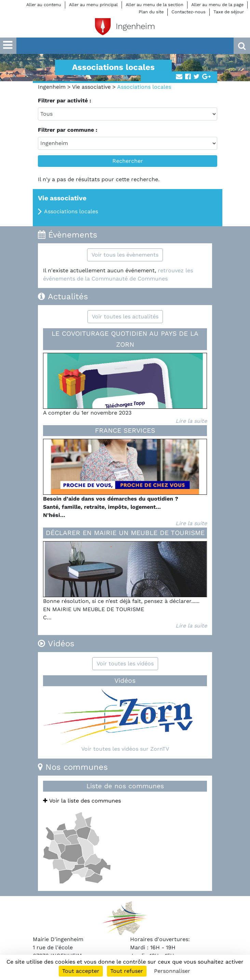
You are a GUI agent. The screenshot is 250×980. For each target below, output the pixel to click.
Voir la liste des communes (82, 801)
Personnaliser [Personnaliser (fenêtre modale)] (172, 971)
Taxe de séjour (229, 12)
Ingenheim (52, 87)
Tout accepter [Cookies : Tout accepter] (81, 971)
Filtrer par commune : (68, 130)
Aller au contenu (44, 5)
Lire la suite (191, 421)
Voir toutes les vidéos (125, 664)
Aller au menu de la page (217, 5)
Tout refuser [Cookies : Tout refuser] (127, 971)
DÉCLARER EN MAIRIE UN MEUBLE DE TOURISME (125, 533)
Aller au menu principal (93, 5)
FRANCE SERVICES (125, 430)
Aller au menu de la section (155, 5)
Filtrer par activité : (65, 100)
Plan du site (151, 12)
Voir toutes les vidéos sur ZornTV (125, 749)
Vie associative (91, 87)
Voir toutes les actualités (125, 316)
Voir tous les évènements (125, 255)
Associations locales (71, 211)
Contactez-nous (189, 12)
